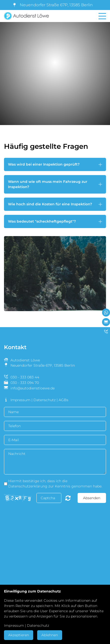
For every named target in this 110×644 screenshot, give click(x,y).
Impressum (20, 400)
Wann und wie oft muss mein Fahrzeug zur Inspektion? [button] (48, 184)
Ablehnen (50, 635)
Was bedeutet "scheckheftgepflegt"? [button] (42, 221)
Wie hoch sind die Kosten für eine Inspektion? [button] (50, 204)
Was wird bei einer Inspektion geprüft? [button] (44, 164)
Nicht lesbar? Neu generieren (68, 498)
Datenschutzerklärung (28, 486)
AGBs (63, 400)
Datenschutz (45, 400)
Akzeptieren (19, 635)
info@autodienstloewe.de (33, 388)
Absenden (92, 498)
